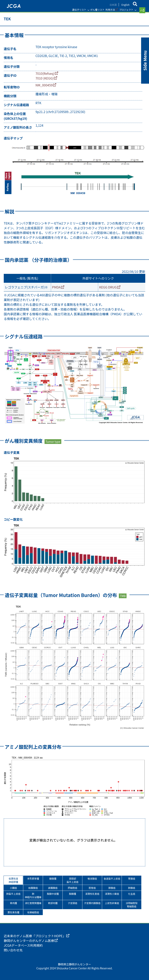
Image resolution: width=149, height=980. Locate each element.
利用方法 (110, 10)
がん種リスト (97, 10)
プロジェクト (126, 10)
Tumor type (53, 442)
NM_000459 (44, 85)
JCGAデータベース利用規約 (23, 945)
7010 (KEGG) (45, 78)
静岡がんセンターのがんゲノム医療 (29, 941)
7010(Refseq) (45, 73)
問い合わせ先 (13, 950)
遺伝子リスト (79, 10)
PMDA (56, 287)
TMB (123, 596)
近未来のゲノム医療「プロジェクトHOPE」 (35, 936)
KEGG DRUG (108, 287)
